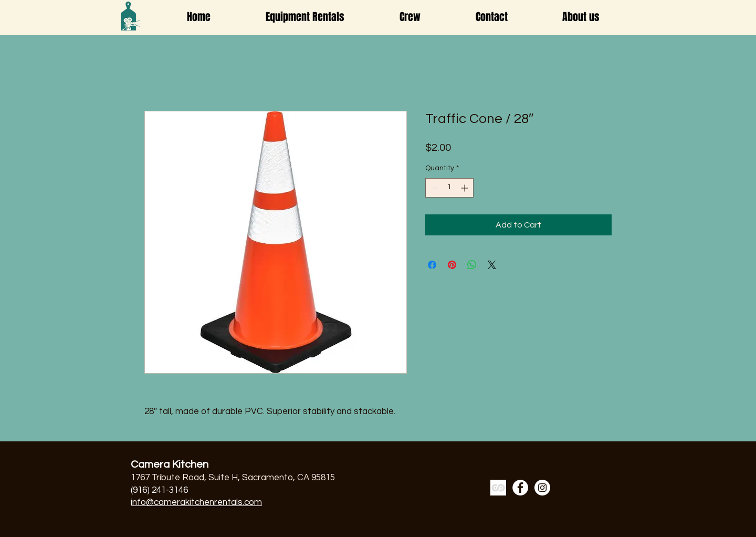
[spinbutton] (449, 188)
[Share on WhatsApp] (472, 265)
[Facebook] (520, 488)
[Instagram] (542, 488)
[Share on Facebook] (432, 265)
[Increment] (465, 188)
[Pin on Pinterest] (452, 265)
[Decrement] (433, 188)
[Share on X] (492, 265)
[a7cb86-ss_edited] (498, 488)
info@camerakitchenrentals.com (196, 502)
